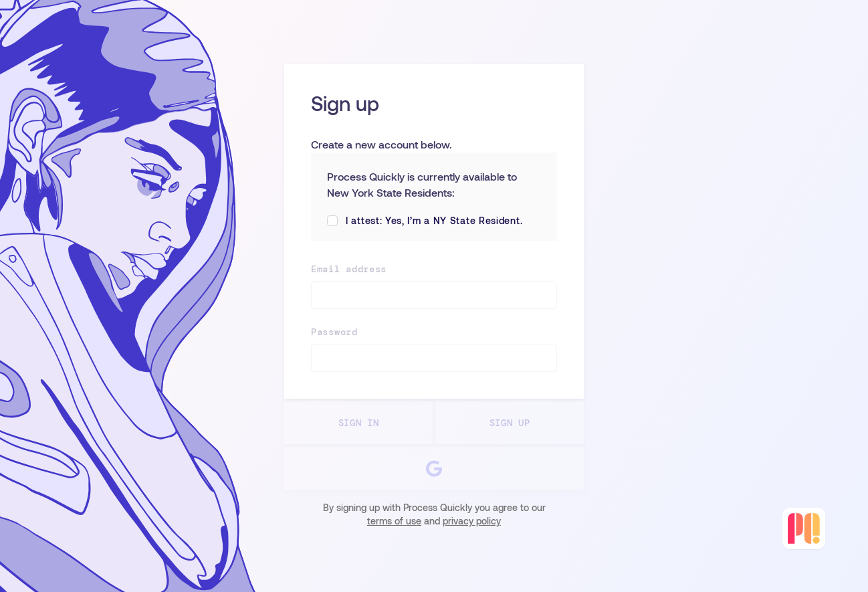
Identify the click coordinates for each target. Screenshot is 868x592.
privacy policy (472, 521)
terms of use (394, 521)
